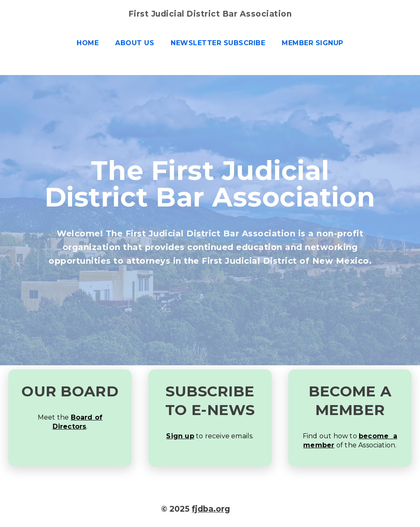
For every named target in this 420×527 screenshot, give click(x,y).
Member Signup (313, 43)
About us (135, 43)
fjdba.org (211, 509)
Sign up (180, 436)
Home (88, 43)
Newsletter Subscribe (218, 43)
